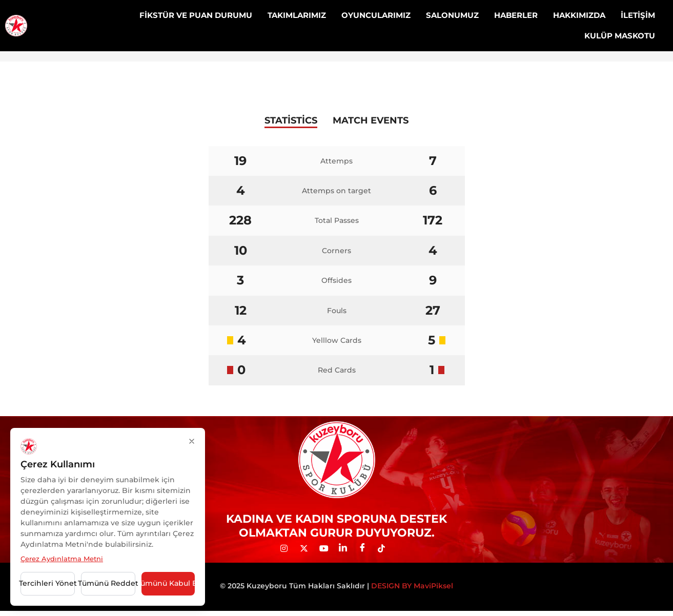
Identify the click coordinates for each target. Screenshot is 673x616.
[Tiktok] (385, 549)
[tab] (291, 122)
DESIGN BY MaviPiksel (412, 586)
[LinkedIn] (346, 549)
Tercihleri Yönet (48, 583)
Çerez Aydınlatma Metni (62, 559)
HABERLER (516, 15)
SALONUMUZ (452, 15)
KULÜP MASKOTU (620, 36)
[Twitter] (308, 549)
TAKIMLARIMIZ (297, 15)
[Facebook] (366, 549)
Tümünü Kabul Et (168, 583)
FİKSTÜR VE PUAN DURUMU (196, 15)
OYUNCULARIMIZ (376, 15)
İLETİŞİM (638, 15)
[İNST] (288, 549)
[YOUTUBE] (327, 549)
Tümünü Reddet (108, 583)
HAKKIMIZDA (579, 15)
